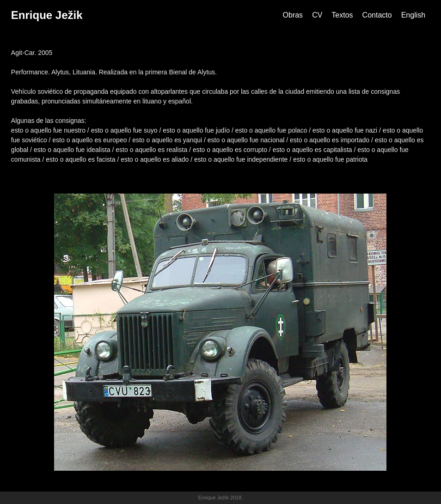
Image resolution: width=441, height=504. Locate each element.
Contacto (377, 15)
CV (317, 15)
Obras (293, 15)
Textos (342, 15)
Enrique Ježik (47, 15)
